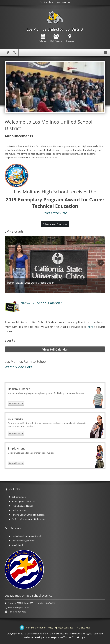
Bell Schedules (19, 497)
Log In (83, 637)
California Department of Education (28, 519)
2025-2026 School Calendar (41, 303)
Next (97, 87)
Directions (70, 38)
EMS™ (71, 637)
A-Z (84, 628)
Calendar (43, 38)
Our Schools (47, 2)
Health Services (19, 510)
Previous (13, 87)
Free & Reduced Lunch (22, 506)
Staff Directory (56, 38)
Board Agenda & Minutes (23, 501)
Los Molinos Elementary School (26, 536)
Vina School (17, 545)
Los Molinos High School (23, 541)
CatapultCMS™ (57, 637)
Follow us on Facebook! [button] (55, 224)
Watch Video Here (19, 367)
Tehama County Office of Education (28, 515)
